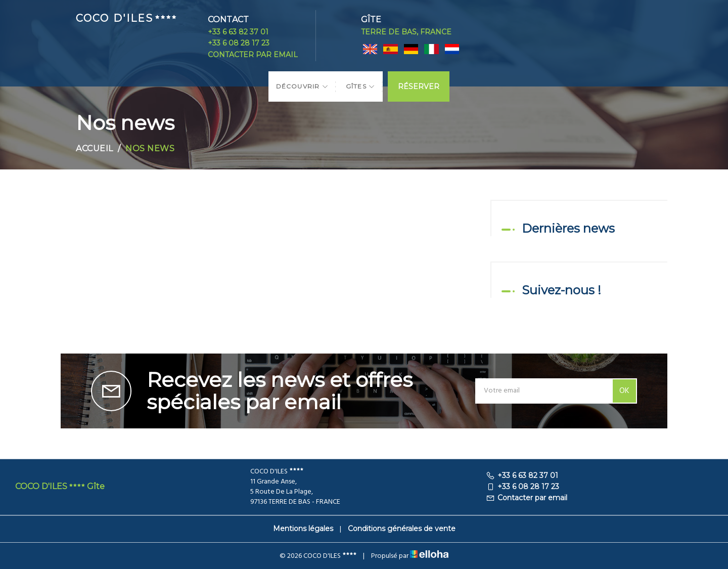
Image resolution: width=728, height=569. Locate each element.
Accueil (95, 148)
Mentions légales (303, 529)
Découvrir (302, 86)
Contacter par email (253, 55)
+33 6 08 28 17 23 (239, 43)
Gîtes (360, 86)
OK (624, 391)
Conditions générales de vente (402, 529)
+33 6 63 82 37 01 (238, 32)
